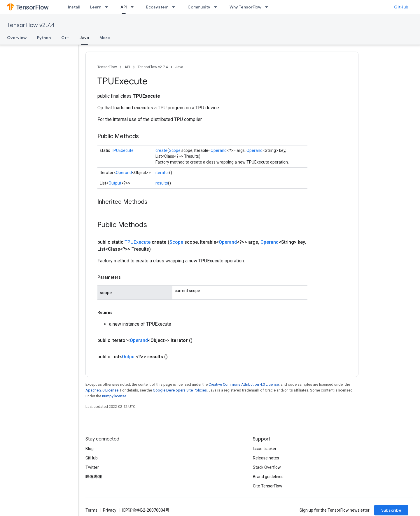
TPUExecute (122, 150)
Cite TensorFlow (268, 486)
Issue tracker (265, 449)
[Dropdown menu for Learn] (108, 7)
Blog (90, 449)
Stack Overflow (267, 467)
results (162, 183)
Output (115, 183)
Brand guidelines (268, 477)
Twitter (92, 467)
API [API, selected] (124, 7)
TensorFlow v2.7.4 (31, 25)
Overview (17, 38)
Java (179, 67)
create (161, 150)
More (105, 38)
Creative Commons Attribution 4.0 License (244, 384)
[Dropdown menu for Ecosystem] (175, 7)
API (127, 67)
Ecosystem (157, 7)
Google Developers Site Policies (180, 390)
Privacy (110, 510)
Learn (96, 7)
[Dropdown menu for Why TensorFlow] (268, 7)
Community (199, 7)
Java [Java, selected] (84, 38)
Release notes (266, 458)
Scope (175, 150)
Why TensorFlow (245, 7)
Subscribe (391, 510)
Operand (219, 150)
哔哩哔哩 (94, 477)
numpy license (114, 396)
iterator (162, 173)
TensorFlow (107, 67)
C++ (65, 38)
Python (44, 38)
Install (74, 7)
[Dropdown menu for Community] (217, 7)
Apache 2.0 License (102, 390)
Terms (91, 510)
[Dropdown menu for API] (134, 7)
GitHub (401, 7)
